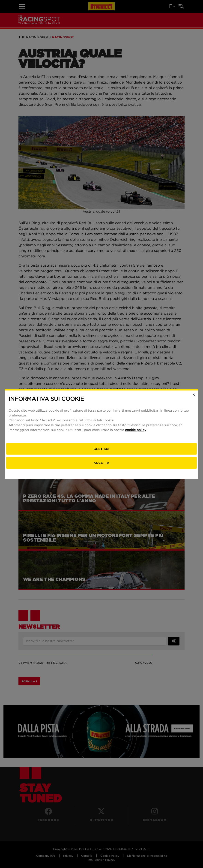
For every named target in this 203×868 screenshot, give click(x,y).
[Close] (194, 395)
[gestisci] (101, 449)
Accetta (101, 463)
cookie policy (136, 430)
